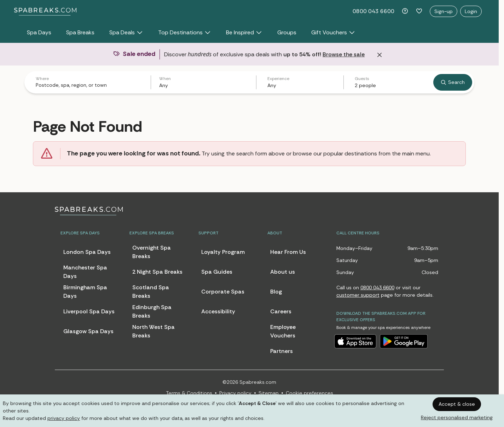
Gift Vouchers (333, 32)
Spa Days (39, 32)
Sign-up (444, 11)
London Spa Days (87, 252)
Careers (281, 311)
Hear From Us (288, 252)
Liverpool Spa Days (89, 311)
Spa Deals (126, 32)
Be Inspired (244, 32)
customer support (358, 295)
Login (471, 11)
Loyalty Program (223, 252)
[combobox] (89, 85)
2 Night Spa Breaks (157, 272)
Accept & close (457, 404)
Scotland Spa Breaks (151, 292)
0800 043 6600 (373, 11)
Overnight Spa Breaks (152, 252)
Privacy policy (235, 393)
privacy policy (64, 418)
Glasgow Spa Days (88, 331)
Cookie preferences (309, 393)
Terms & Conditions (189, 393)
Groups (287, 32)
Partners (282, 351)
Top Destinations (185, 32)
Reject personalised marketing (457, 417)
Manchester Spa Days (85, 272)
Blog (276, 292)
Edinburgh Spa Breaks (152, 311)
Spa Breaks (80, 32)
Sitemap (269, 393)
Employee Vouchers (283, 331)
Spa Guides (217, 272)
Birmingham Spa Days (85, 292)
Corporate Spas (223, 292)
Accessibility (218, 311)
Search (453, 82)
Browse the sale (344, 54)
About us (283, 272)
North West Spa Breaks (153, 331)
